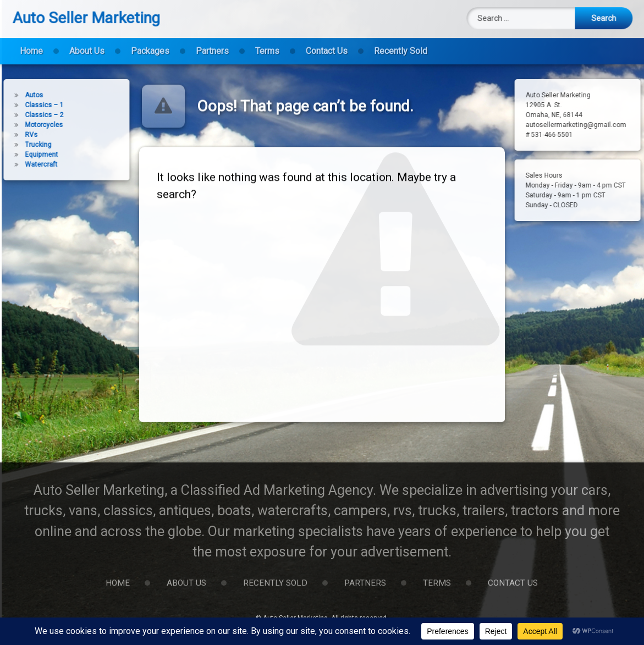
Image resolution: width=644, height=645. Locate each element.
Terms (267, 45)
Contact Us (327, 45)
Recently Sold (401, 45)
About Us (87, 45)
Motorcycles (32, 125)
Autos (22, 95)
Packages (150, 45)
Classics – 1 (32, 105)
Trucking (26, 145)
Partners (212, 45)
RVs (20, 135)
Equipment (30, 155)
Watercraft (29, 164)
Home (31, 45)
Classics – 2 (32, 115)
